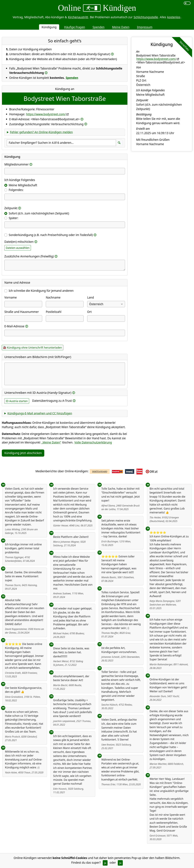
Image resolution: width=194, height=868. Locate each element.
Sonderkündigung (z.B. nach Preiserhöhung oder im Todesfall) (53, 235)
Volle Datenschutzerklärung (93, 442)
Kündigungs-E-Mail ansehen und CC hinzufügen (40, 413)
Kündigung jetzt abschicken (23, 453)
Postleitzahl (54, 312)
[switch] (187, 3)
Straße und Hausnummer (22, 312)
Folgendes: (16, 190)
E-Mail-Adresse (14, 326)
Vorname (11, 297)
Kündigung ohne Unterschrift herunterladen (34, 348)
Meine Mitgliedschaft (23, 185)
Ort (89, 312)
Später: (14, 218)
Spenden (99, 27)
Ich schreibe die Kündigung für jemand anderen (41, 291)
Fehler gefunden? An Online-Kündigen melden (41, 132)
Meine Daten (121, 27)
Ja (105, 863)
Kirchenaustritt (78, 17)
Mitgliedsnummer (16, 164)
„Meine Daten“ (51, 442)
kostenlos (174, 17)
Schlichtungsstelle (146, 17)
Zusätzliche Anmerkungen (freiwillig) (29, 256)
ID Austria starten (17, 401)
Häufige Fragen (75, 27)
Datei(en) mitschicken (19, 242)
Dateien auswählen (18, 248)
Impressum (145, 27)
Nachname (53, 297)
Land (91, 297)
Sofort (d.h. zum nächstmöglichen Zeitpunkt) (39, 213)
